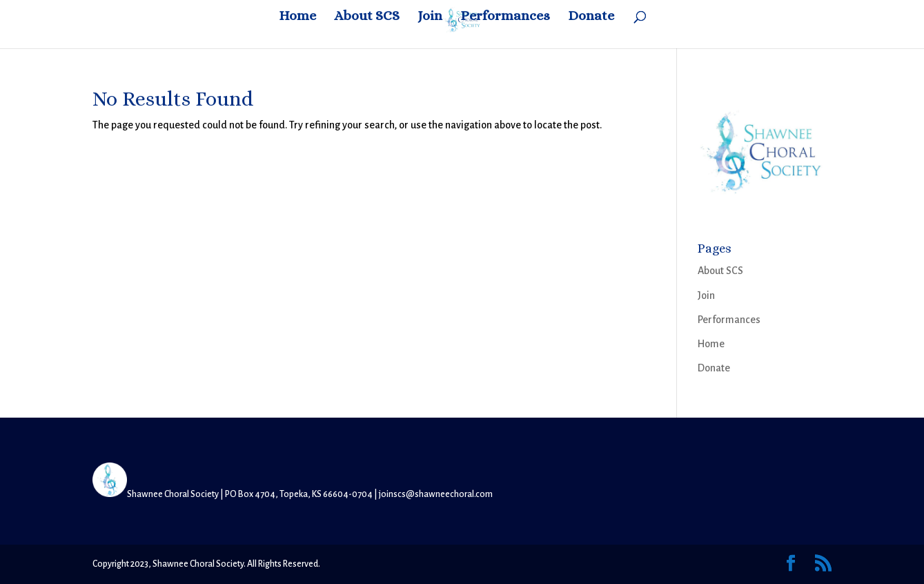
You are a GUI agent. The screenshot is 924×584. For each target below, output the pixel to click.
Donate (591, 17)
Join (430, 17)
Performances (505, 17)
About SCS (367, 17)
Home (297, 17)
